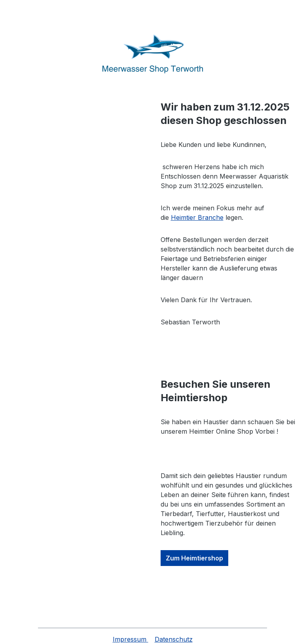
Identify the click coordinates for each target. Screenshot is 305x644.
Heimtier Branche (197, 217)
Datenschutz (174, 639)
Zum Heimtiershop (194, 558)
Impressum (131, 639)
